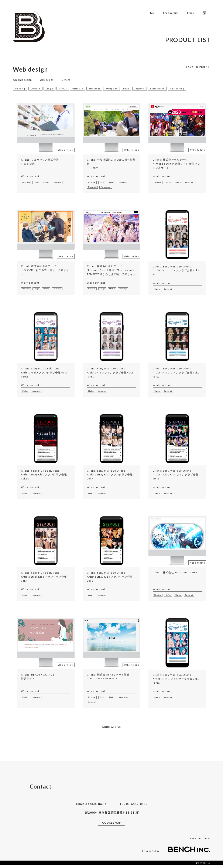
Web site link (66, 150)
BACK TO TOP (199, 841)
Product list (168, 13)
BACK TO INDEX (197, 67)
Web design (49, 80)
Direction (36, 89)
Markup (65, 89)
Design (51, 89)
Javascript (98, 89)
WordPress (80, 89)
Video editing (186, 89)
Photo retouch (165, 89)
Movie (132, 89)
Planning (20, 89)
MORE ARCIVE (111, 729)
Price (190, 13)
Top (147, 13)
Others (69, 80)
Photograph (116, 89)
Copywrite (146, 89)
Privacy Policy (150, 853)
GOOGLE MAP (111, 825)
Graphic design (23, 80)
